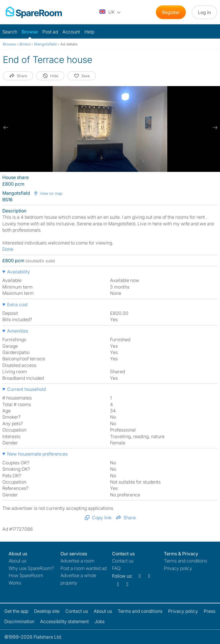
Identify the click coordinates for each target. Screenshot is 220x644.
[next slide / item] (214, 128)
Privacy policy (178, 568)
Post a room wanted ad (84, 568)
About (17, 561)
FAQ (116, 568)
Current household (26, 389)
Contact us (123, 561)
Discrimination (19, 621)
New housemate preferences (37, 454)
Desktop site (47, 611)
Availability (19, 272)
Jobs (100, 621)
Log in (204, 12)
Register (171, 12)
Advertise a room (77, 561)
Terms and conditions (185, 561)
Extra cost (17, 305)
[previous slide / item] (6, 128)
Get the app (16, 611)
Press (210, 611)
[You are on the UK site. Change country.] (110, 12)
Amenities (18, 331)
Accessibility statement (64, 621)
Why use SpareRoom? (31, 568)
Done (8, 249)
